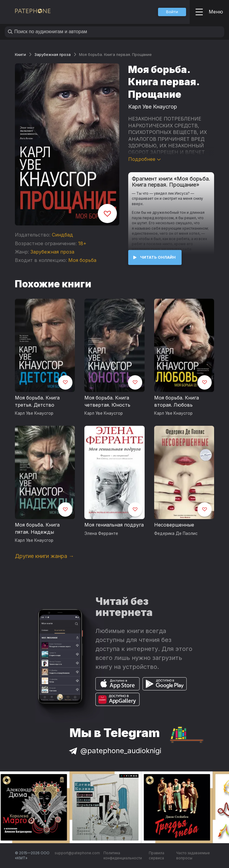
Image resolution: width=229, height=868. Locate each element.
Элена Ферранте (101, 533)
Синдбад (62, 235)
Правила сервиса (157, 856)
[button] (172, 12)
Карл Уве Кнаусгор (153, 107)
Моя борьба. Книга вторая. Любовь (177, 401)
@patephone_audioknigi (114, 751)
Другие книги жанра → (44, 556)
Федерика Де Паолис (176, 533)
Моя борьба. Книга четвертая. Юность (107, 401)
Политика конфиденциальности (123, 856)
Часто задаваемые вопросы (193, 856)
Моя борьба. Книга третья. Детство (37, 401)
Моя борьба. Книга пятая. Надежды (37, 528)
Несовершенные (174, 525)
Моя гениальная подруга (114, 525)
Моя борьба (82, 260)
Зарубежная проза (52, 54)
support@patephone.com (77, 853)
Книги (20, 54)
